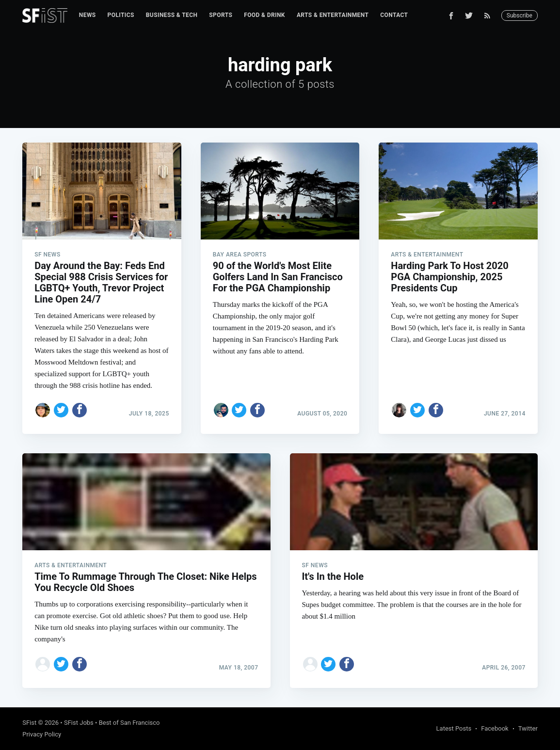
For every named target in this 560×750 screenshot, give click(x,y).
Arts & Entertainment (333, 15)
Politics (121, 15)
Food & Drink (264, 15)
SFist (29, 723)
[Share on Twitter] (61, 410)
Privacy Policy (42, 734)
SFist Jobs (79, 723)
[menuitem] (88, 15)
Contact (394, 15)
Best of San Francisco (129, 723)
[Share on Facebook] (80, 410)
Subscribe (520, 16)
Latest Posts (454, 728)
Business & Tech (172, 15)
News (88, 15)
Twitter (528, 728)
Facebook (495, 728)
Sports (221, 15)
